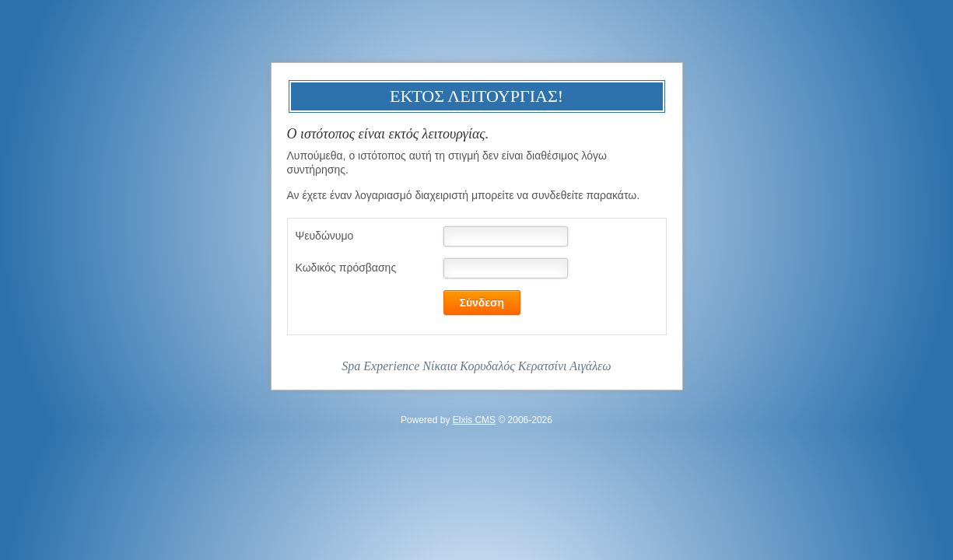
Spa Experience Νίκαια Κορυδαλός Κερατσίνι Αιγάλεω (476, 366)
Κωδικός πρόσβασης (346, 268)
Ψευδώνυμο (325, 236)
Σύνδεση (482, 303)
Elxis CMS (474, 420)
